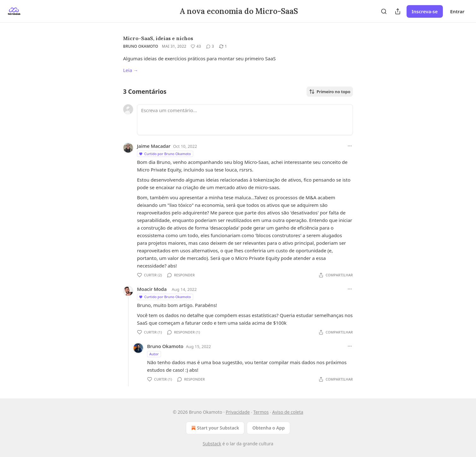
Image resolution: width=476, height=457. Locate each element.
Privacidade (238, 412)
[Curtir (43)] (196, 46)
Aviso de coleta (288, 412)
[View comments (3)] (210, 46)
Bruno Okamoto (141, 46)
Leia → (131, 70)
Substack (212, 444)
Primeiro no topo (330, 92)
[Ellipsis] (350, 146)
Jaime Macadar (154, 146)
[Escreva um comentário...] (245, 120)
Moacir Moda (152, 289)
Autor (154, 354)
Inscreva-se (425, 11)
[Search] (384, 11)
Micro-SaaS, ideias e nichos (158, 38)
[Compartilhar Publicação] (398, 11)
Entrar (457, 11)
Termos (261, 412)
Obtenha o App (268, 428)
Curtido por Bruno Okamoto (165, 154)
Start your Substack (214, 428)
